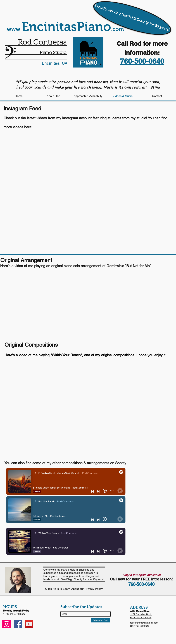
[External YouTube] (59, 413)
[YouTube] (29, 624)
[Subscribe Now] (100, 620)
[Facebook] (18, 624)
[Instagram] (7, 624)
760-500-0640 (142, 626)
